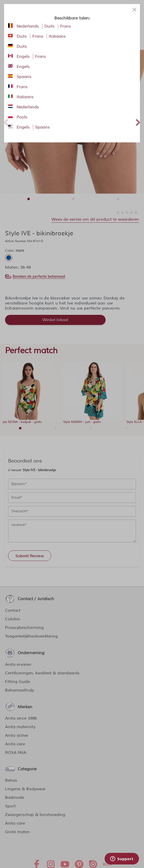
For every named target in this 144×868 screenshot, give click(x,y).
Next (138, 122)
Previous (6, 122)
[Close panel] (134, 10)
